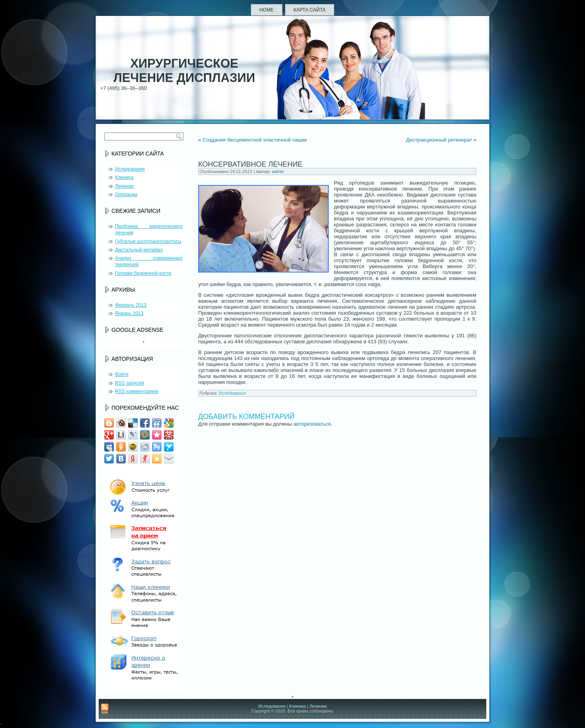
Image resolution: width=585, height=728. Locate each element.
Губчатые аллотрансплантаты (148, 241)
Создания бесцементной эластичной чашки (255, 140)
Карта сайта (310, 10)
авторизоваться (312, 424)
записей (130, 383)
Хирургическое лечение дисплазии (184, 71)
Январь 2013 (129, 313)
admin (278, 171)
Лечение (124, 186)
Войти (122, 374)
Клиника (124, 177)
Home (267, 10)
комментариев (136, 391)
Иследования (130, 169)
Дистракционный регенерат (439, 140)
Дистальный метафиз (139, 250)
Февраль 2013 (131, 305)
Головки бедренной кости (143, 273)
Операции (126, 195)
